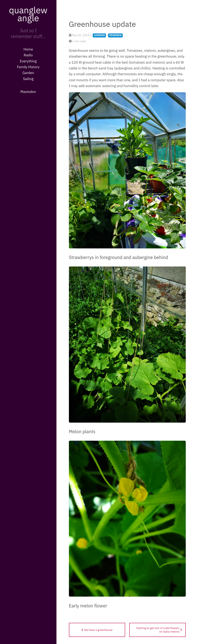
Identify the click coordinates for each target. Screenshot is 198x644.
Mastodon (28, 92)
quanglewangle (28, 14)
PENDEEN (115, 35)
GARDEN (99, 35)
